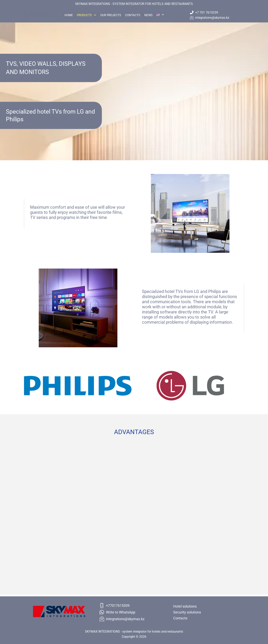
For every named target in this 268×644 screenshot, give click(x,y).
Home (70, 15)
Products (89, 15)
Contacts (139, 15)
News (157, 15)
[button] (89, 15)
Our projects (115, 15)
